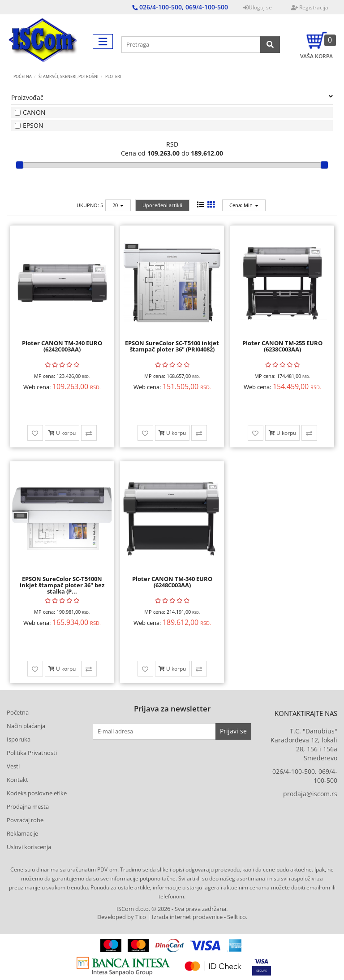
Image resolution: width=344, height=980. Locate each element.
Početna (23, 76)
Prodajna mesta (28, 807)
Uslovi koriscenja (29, 847)
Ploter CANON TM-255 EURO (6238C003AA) (282, 346)
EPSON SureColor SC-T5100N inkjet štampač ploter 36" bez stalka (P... (62, 585)
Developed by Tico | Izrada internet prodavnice (160, 917)
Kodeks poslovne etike (37, 793)
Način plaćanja (26, 726)
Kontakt (17, 780)
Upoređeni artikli (162, 205)
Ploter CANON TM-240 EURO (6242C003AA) (62, 346)
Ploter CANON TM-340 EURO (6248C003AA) (172, 582)
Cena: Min (244, 205)
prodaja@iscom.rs (310, 794)
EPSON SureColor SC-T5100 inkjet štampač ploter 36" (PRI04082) (172, 346)
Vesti (13, 766)
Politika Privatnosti (32, 753)
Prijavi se (233, 731)
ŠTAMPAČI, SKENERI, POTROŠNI (69, 76)
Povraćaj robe (25, 820)
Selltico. (237, 917)
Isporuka (19, 739)
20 (118, 205)
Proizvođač (172, 98)
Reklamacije (22, 833)
